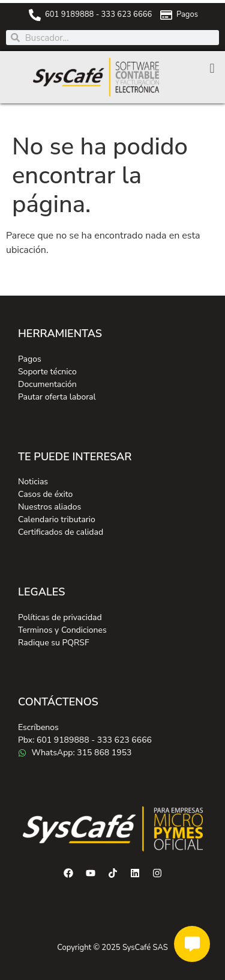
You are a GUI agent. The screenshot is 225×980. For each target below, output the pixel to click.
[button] (212, 68)
